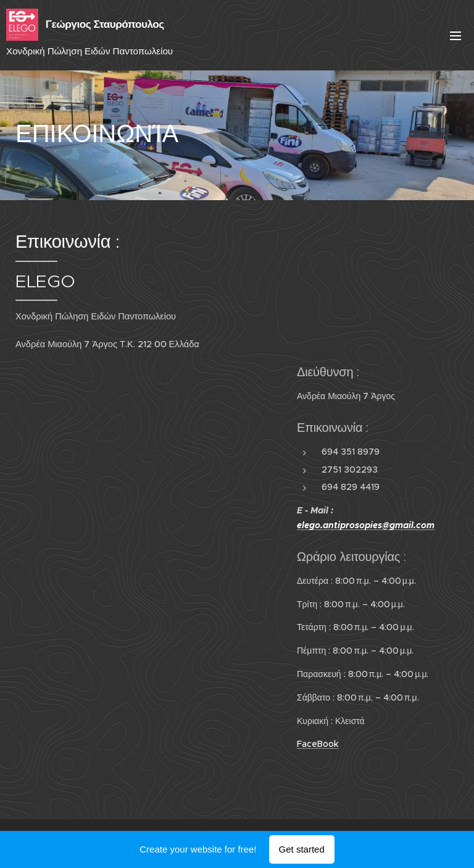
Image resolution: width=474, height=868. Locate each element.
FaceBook (318, 744)
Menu (455, 36)
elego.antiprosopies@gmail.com (366, 525)
